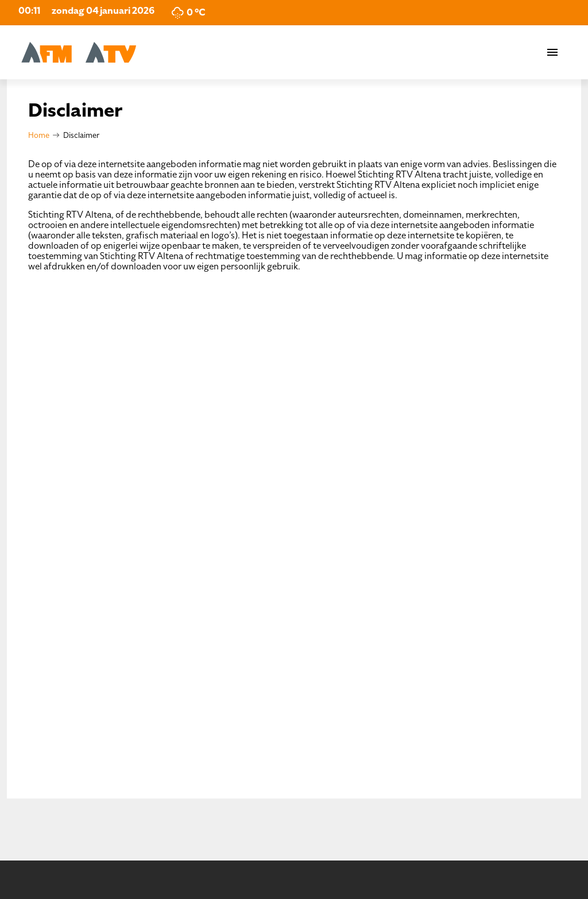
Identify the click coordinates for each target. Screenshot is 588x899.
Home (39, 135)
